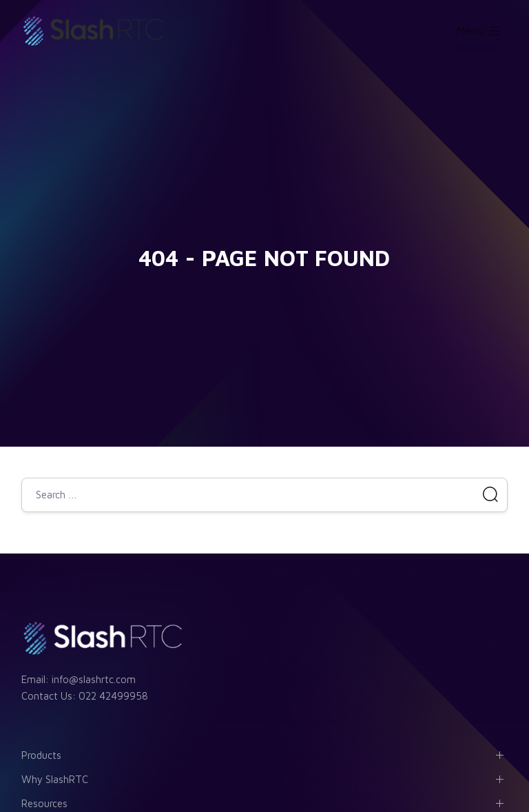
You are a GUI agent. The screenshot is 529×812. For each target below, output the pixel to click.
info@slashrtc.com (94, 679)
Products (41, 755)
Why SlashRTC (55, 779)
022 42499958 (113, 696)
